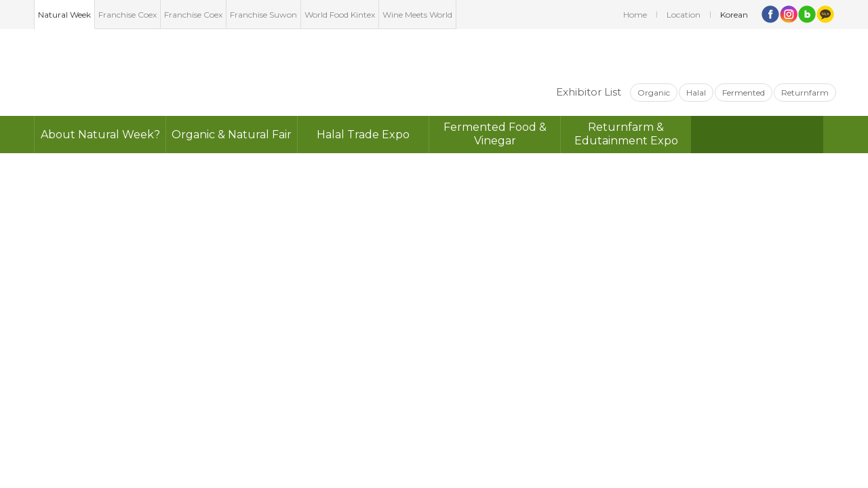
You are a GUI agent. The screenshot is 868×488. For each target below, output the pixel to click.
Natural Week (64, 15)
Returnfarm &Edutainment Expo (626, 134)
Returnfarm (805, 93)
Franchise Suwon (263, 15)
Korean (734, 15)
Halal (696, 93)
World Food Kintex (340, 15)
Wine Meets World (417, 15)
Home (635, 15)
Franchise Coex (127, 15)
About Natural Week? (100, 135)
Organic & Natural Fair (232, 135)
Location (684, 15)
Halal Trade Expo (363, 135)
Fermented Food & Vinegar (495, 134)
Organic (654, 93)
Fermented (744, 93)
